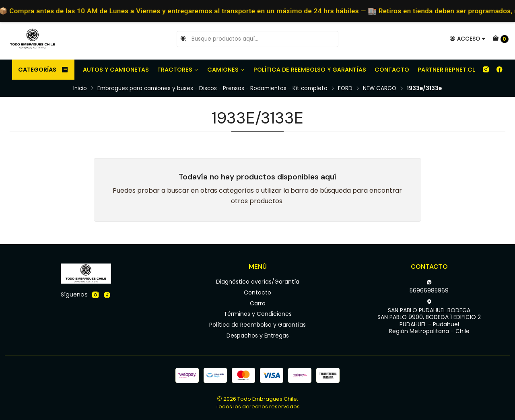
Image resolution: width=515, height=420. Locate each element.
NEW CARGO (380, 89)
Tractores (178, 70)
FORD (345, 89)
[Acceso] (468, 39)
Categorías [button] (43, 70)
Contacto (392, 70)
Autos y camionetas (116, 70)
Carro (258, 303)
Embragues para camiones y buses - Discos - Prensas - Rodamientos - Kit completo (212, 89)
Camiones (226, 70)
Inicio (80, 89)
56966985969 (429, 287)
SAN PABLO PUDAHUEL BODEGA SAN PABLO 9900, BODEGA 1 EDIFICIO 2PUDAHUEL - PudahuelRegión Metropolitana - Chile (429, 317)
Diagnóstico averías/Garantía (258, 282)
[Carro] (501, 39)
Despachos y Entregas (258, 336)
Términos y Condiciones (258, 314)
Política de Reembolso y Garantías (310, 70)
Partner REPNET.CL (446, 70)
